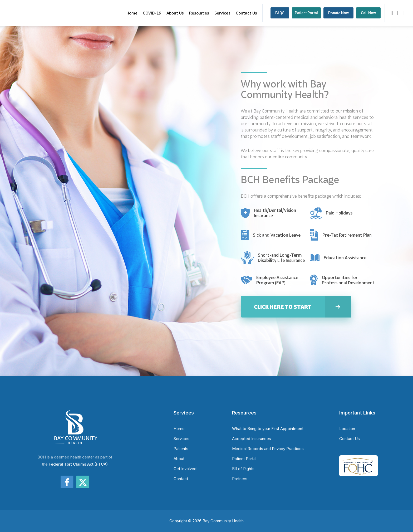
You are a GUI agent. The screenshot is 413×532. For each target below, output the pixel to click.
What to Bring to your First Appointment (268, 429)
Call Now (368, 13)
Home (132, 13)
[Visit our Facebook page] (398, 13)
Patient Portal (306, 13)
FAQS (280, 13)
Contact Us (246, 13)
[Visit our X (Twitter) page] (405, 13)
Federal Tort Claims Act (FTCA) (78, 464)
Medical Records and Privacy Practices (268, 449)
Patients (181, 449)
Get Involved (185, 469)
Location (347, 429)
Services (222, 13)
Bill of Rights (243, 469)
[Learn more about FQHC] (358, 461)
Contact (181, 479)
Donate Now (338, 13)
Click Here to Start (303, 307)
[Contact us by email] (392, 13)
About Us (175, 13)
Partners (240, 479)
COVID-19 (152, 13)
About (179, 459)
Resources (199, 13)
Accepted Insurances (252, 439)
